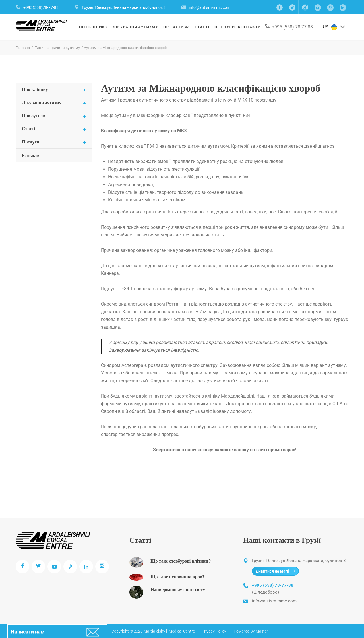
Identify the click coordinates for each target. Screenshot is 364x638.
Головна (23, 48)
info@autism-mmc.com (210, 7)
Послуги (225, 27)
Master (262, 631)
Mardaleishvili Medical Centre (169, 631)
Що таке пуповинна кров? (178, 577)
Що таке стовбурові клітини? (181, 561)
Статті (202, 27)
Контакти (249, 27)
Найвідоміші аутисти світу (178, 589)
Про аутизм (176, 27)
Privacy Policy (214, 631)
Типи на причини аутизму (57, 48)
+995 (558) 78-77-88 (41, 7)
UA (334, 27)
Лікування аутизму (135, 27)
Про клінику (93, 27)
